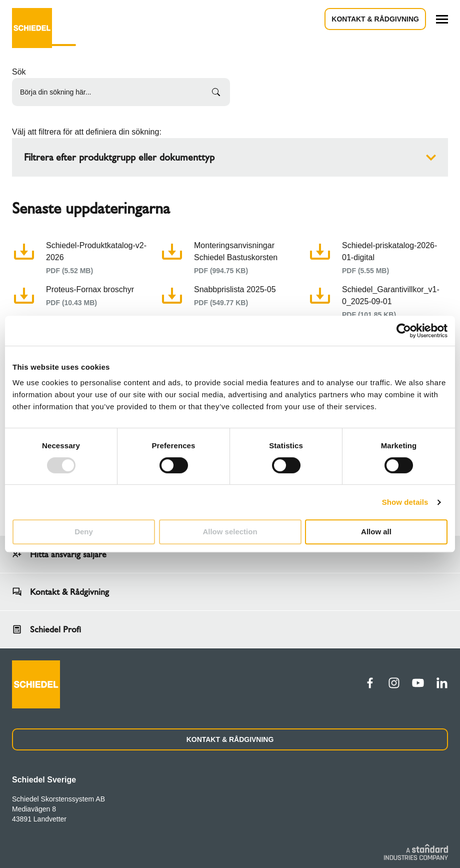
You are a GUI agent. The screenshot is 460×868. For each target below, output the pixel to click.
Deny (84, 532)
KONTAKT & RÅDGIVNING (230, 739)
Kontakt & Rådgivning (375, 19)
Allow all (376, 532)
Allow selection (230, 532)
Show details (405, 502)
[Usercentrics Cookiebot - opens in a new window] (404, 331)
